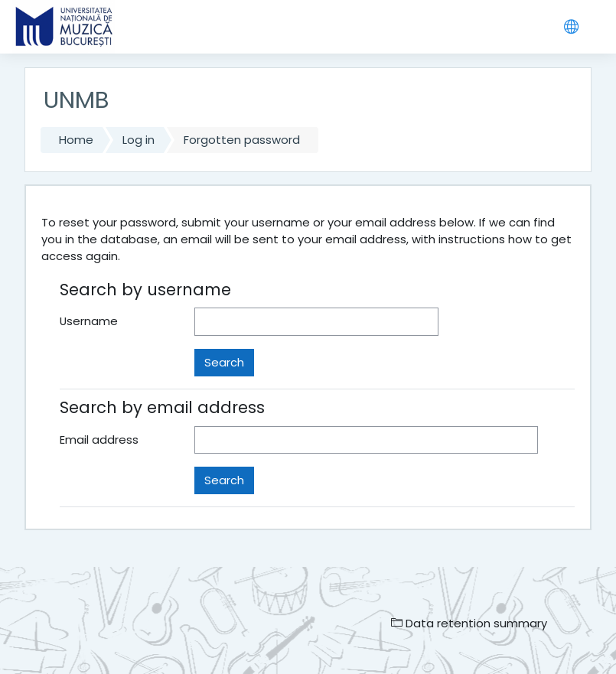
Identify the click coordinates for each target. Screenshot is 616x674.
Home (76, 140)
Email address (99, 440)
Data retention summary (469, 623)
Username (89, 321)
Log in (139, 140)
